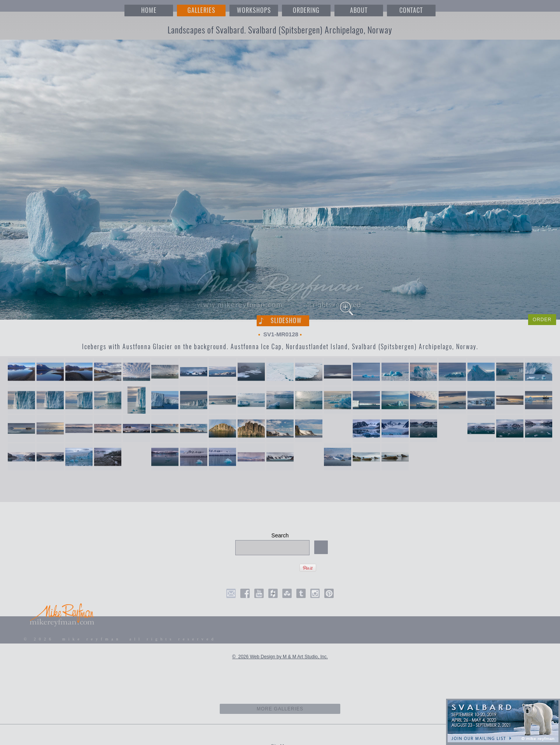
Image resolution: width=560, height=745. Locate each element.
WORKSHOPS (254, 10)
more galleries (280, 709)
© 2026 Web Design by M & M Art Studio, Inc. (280, 657)
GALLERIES (201, 10)
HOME (149, 10)
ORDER (542, 320)
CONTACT (411, 10)
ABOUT (359, 10)
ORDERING (306, 10)
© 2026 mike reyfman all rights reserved (120, 639)
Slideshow (286, 321)
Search (280, 535)
